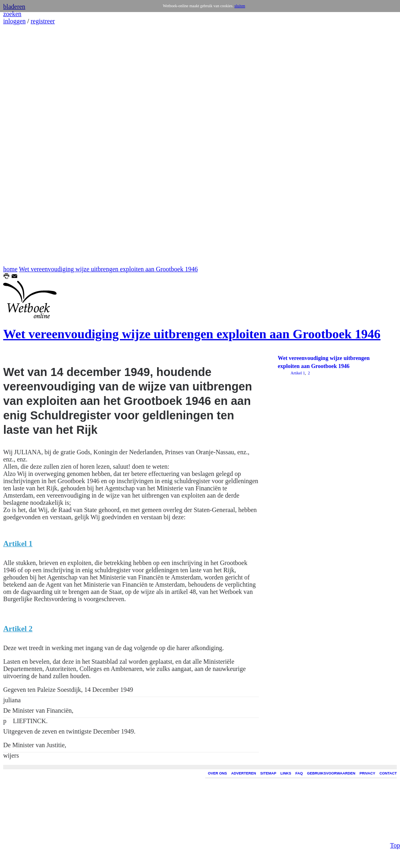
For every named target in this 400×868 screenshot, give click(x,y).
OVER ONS (218, 773)
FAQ (299, 773)
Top (395, 812)
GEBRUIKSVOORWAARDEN (331, 773)
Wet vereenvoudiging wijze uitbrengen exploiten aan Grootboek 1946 (108, 269)
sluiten (240, 6)
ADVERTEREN (244, 773)
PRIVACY (367, 773)
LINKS (286, 773)
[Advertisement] (27, 145)
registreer (42, 21)
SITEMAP (268, 773)
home (10, 269)
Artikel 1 (298, 373)
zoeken (12, 14)
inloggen (14, 21)
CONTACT (388, 773)
